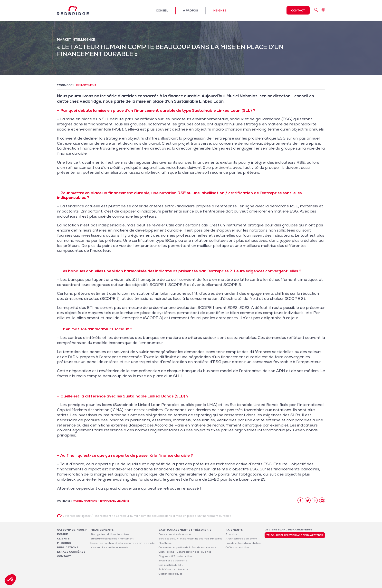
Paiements (234, 530)
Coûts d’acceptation (237, 547)
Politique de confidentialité (292, 585)
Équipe (62, 534)
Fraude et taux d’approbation (243, 543)
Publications (68, 547)
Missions (64, 543)
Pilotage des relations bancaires (110, 534)
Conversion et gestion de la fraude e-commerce (187, 547)
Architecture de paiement (241, 539)
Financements (102, 530)
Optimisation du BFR (171, 565)
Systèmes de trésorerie (173, 561)
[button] (10, 580)
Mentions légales (262, 585)
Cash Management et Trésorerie (185, 530)
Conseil (162, 10)
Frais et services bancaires (175, 534)
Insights (220, 10)
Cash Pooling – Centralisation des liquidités (185, 552)
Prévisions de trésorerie (173, 569)
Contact (298, 10)
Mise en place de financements (109, 547)
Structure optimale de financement (112, 539)
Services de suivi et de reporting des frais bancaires (190, 539)
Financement (86, 85)
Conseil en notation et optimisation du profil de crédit (123, 543)
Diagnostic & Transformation (175, 556)
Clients (63, 539)
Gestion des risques (170, 574)
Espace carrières (71, 552)
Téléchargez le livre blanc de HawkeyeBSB (295, 535)
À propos (191, 10)
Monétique (165, 543)
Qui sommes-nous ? (72, 530)
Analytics (231, 534)
